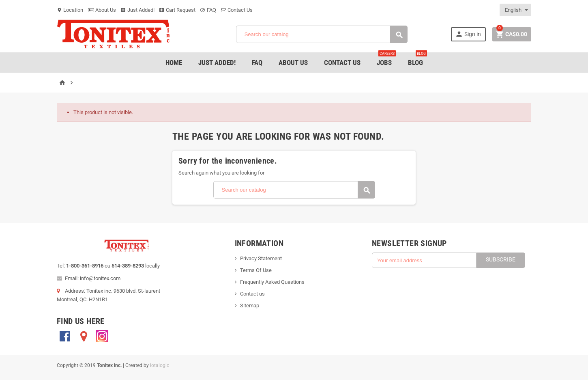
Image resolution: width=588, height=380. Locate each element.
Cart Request (177, 10)
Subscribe (501, 259)
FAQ (208, 10)
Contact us (252, 294)
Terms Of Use (256, 270)
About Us (102, 10)
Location (70, 10)
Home (174, 63)
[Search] (322, 34)
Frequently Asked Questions (272, 282)
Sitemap (250, 306)
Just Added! (138, 10)
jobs (386, 59)
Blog (417, 59)
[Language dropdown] (516, 10)
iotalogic (160, 365)
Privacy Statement (261, 258)
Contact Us (237, 10)
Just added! (217, 63)
